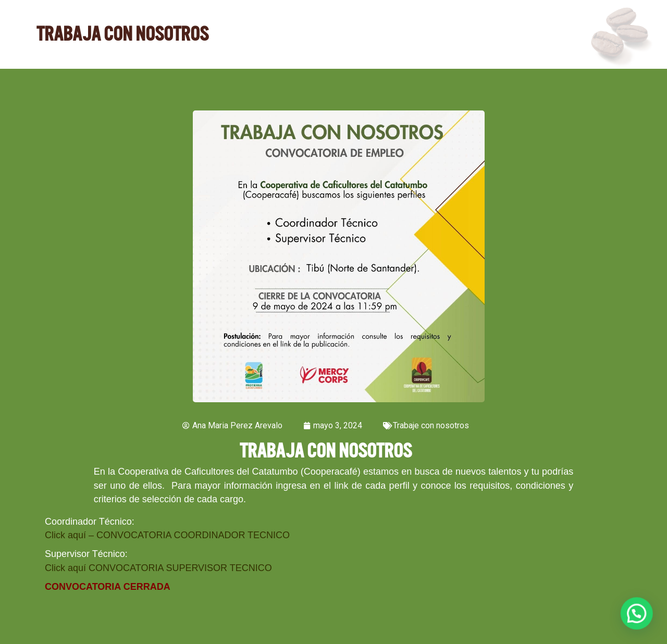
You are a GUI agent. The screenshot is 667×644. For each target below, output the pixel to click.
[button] (637, 614)
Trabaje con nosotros (431, 425)
